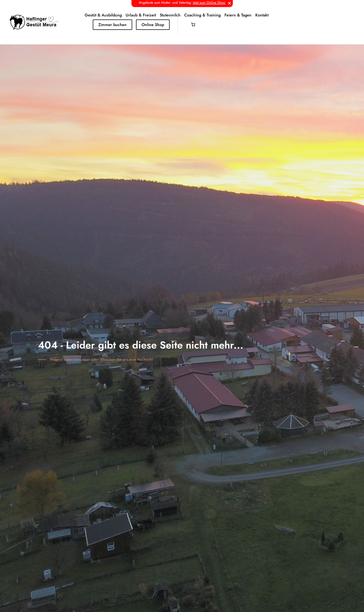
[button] (229, 3)
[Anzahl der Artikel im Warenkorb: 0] (193, 25)
